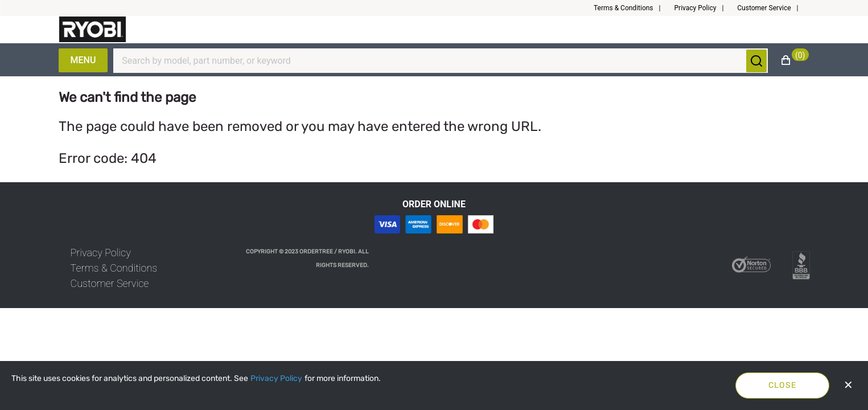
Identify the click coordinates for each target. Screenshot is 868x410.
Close (783, 385)
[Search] (433, 61)
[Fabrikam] (93, 29)
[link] (101, 253)
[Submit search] (756, 61)
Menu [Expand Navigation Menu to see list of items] (83, 60)
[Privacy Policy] (276, 379)
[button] (632, 8)
